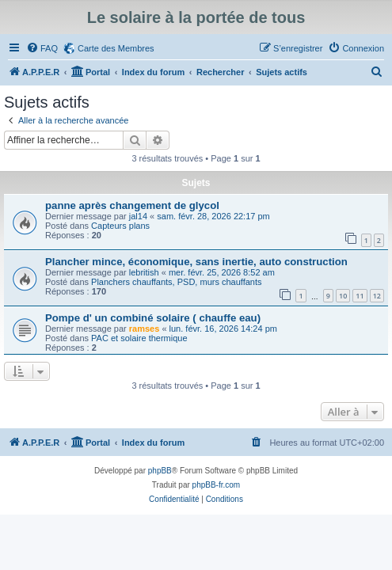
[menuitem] (42, 48)
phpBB (160, 471)
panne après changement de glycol (132, 205)
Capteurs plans (120, 226)
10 (343, 296)
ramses (145, 329)
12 (377, 296)
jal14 (138, 216)
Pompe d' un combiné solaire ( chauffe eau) (153, 318)
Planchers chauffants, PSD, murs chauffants (176, 282)
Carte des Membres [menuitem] (116, 48)
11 (360, 296)
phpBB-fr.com (217, 485)
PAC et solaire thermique (139, 338)
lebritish (144, 272)
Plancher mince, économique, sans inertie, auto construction (196, 262)
